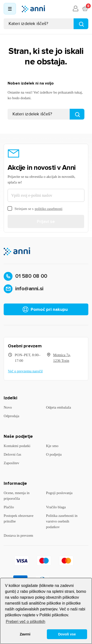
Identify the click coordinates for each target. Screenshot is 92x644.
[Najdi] (81, 24)
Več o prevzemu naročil (25, 371)
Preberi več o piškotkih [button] (25, 622)
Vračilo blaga (56, 507)
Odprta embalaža (59, 407)
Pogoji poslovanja (59, 493)
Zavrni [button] (25, 634)
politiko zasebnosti (49, 209)
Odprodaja (11, 416)
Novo (8, 407)
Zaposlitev (11, 463)
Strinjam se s (35, 209)
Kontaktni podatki (17, 446)
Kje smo (52, 446)
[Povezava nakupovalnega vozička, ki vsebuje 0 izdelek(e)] (85, 9)
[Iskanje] (46, 24)
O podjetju (54, 454)
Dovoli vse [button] (67, 634)
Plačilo (9, 507)
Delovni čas (12, 454)
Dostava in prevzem (18, 535)
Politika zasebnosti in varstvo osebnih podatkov (62, 521)
